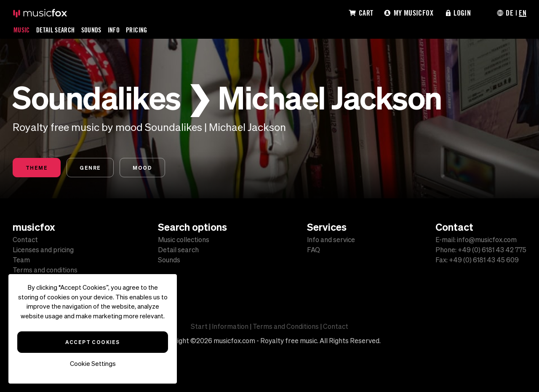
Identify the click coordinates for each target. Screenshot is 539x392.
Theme (37, 168)
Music (22, 30)
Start (199, 326)
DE (510, 13)
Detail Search (56, 30)
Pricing (137, 30)
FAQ (314, 250)
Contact (25, 240)
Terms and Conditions (286, 326)
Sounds (91, 30)
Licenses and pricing (43, 250)
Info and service (331, 240)
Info (114, 30)
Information (230, 326)
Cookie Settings (93, 364)
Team (21, 260)
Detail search (178, 250)
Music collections (184, 240)
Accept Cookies (92, 342)
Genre (90, 168)
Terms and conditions (45, 270)
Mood (142, 168)
